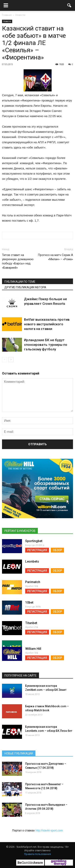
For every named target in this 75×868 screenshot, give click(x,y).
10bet (29, 602)
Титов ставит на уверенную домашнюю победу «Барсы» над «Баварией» (18, 261)
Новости (7, 21)
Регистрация (37, 550)
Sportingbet (34, 541)
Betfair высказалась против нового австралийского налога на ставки (47, 324)
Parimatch (33, 582)
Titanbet (31, 623)
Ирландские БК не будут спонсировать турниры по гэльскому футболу (46, 345)
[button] (69, 5)
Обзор (57, 550)
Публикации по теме (20, 282)
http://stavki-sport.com (49, 830)
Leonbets (32, 561)
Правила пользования (37, 854)
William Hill (33, 649)
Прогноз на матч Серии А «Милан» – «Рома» (55, 257)
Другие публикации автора (25, 287)
